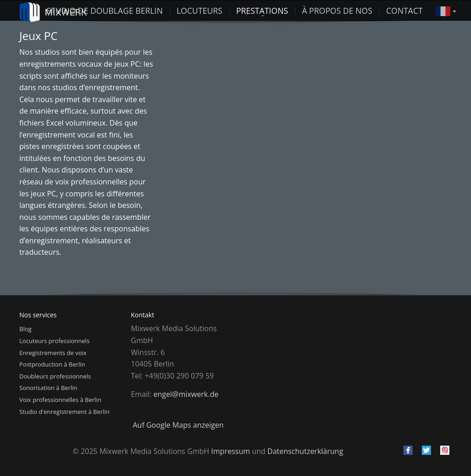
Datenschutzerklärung (305, 451)
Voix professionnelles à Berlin (60, 400)
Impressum (230, 451)
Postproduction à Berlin (52, 364)
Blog (26, 329)
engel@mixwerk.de (186, 394)
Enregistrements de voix (53, 353)
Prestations (262, 11)
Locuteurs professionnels (55, 341)
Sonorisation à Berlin (48, 388)
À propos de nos (337, 11)
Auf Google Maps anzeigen (178, 425)
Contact (404, 11)
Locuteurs (200, 11)
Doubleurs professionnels (55, 376)
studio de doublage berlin (105, 11)
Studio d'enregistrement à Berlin (64, 412)
